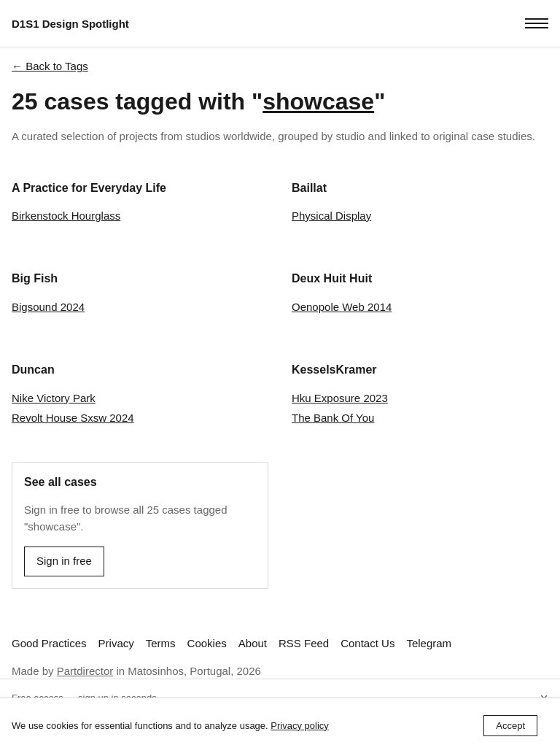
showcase (318, 101)
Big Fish (35, 278)
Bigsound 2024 (48, 307)
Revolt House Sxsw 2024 (73, 418)
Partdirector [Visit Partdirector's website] (85, 671)
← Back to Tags (50, 66)
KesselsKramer (334, 370)
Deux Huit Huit (332, 278)
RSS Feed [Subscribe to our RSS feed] (304, 643)
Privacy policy (299, 726)
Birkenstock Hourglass (66, 216)
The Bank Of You (333, 418)
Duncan (33, 370)
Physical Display (331, 216)
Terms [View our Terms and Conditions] (161, 643)
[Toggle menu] (537, 23)
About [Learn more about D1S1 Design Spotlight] (253, 643)
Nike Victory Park (54, 398)
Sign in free (64, 561)
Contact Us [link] (367, 643)
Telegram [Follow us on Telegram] (429, 643)
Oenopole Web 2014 (342, 307)
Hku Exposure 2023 (340, 398)
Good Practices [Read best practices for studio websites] (49, 643)
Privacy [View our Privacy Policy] (116, 643)
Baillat (309, 188)
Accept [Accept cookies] (510, 726)
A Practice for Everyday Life (89, 188)
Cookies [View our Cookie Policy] (207, 643)
